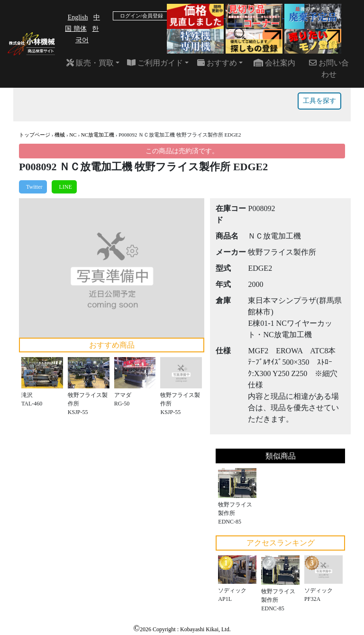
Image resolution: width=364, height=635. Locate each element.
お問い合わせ (329, 69)
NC (73, 135)
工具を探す (319, 101)
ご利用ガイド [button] (155, 63)
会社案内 (274, 63)
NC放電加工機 (98, 135)
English (78, 17)
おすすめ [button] (217, 63)
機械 (60, 135)
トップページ (35, 135)
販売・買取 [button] (90, 63)
